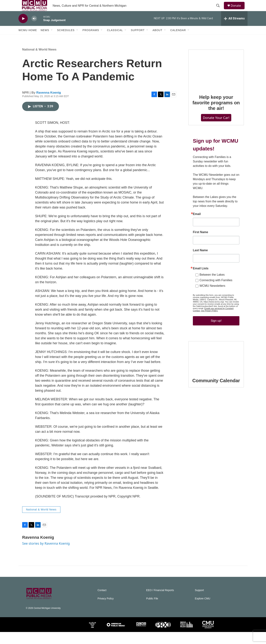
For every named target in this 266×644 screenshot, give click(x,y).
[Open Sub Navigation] (52, 38)
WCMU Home (28, 38)
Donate (238, 10)
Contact (102, 602)
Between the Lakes (212, 298)
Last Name (200, 273)
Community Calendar (216, 411)
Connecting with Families (216, 303)
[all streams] (234, 27)
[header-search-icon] (220, 10)
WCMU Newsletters (212, 309)
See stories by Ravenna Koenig (46, 555)
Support (138, 38)
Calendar (178, 38)
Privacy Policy (106, 611)
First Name (201, 255)
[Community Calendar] (216, 387)
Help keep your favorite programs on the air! (216, 118)
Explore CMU (203, 611)
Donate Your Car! (216, 133)
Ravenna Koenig (49, 105)
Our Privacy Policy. (209, 334)
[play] (23, 27)
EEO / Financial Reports (160, 602)
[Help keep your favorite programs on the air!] (216, 85)
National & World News (39, 62)
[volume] (34, 27)
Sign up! (216, 344)
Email (197, 237)
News (45, 38)
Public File (152, 611)
